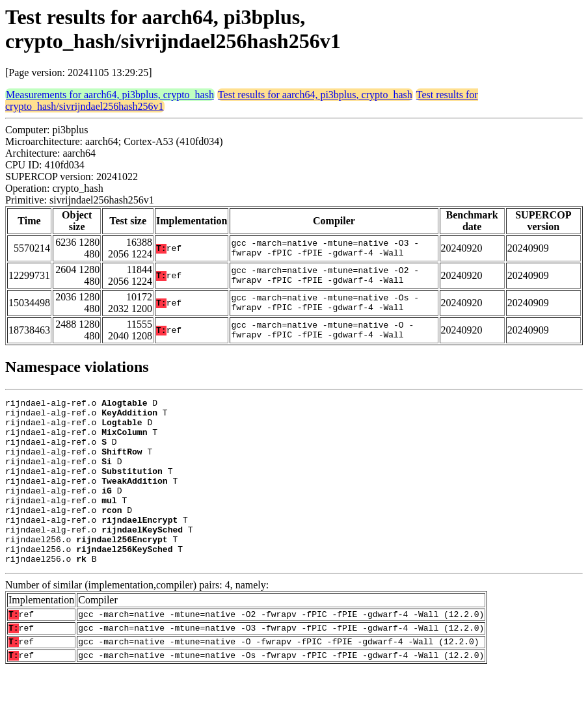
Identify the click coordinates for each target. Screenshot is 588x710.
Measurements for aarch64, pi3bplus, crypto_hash (110, 95)
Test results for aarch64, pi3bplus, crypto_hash (315, 95)
